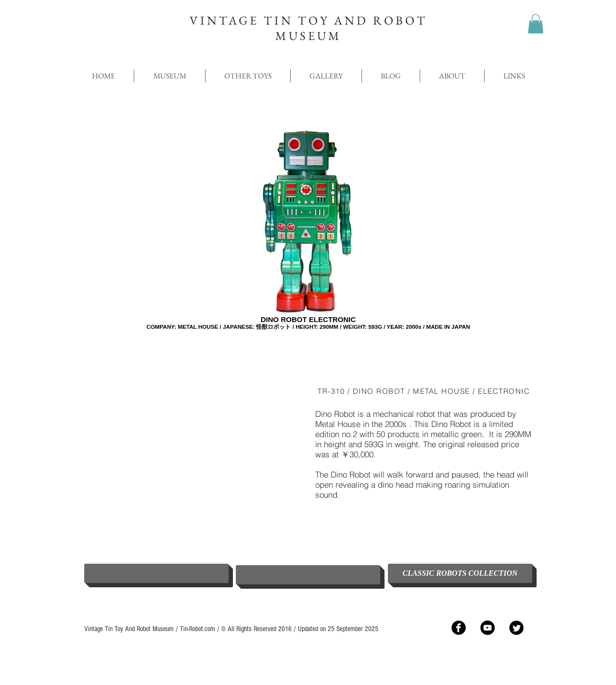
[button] (536, 24)
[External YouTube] (192, 463)
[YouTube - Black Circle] (488, 628)
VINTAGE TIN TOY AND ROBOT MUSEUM (308, 28)
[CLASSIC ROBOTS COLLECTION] (460, 573)
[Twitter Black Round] (516, 628)
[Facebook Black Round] (459, 628)
